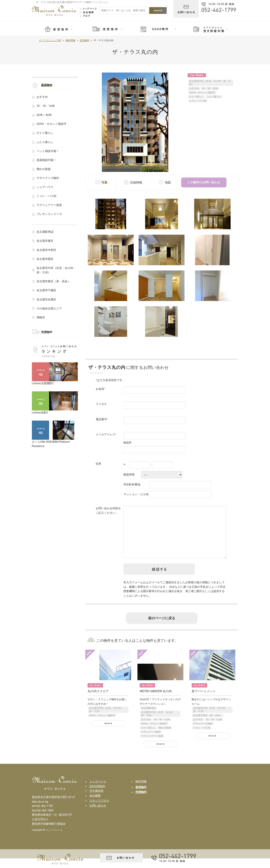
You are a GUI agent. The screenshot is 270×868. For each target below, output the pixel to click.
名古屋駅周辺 (148, 718)
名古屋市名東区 (46, 300)
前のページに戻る (162, 628)
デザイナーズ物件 (151, 741)
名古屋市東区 (45, 241)
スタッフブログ (99, 810)
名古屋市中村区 (46, 250)
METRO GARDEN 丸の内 (156, 701)
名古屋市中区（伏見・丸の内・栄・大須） (210, 83)
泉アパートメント (204, 701)
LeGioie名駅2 (40, 413)
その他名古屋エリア (49, 309)
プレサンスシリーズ (49, 214)
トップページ (98, 791)
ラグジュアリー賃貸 (152, 746)
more (108, 733)
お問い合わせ (98, 815)
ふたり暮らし (214, 97)
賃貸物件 (85, 40)
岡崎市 (41, 318)
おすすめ (194, 88)
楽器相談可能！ (46, 160)
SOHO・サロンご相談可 (202, 92)
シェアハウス (45, 187)
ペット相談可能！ (48, 151)
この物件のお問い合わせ (204, 182)
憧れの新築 (165, 737)
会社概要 (95, 805)
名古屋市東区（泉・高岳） (208, 725)
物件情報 (70, 40)
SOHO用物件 (97, 796)
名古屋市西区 (45, 259)
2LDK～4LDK (44, 115)
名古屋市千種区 (46, 290)
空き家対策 (96, 800)
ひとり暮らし (196, 97)
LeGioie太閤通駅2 (43, 383)
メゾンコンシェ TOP (50, 40)
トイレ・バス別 (198, 101)
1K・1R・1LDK (210, 88)
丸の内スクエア (98, 701)
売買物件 (47, 332)
